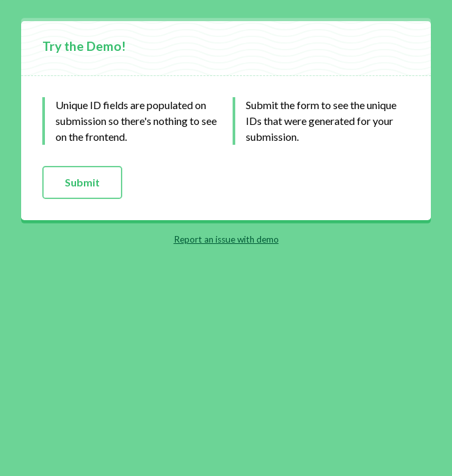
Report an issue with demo (226, 239)
